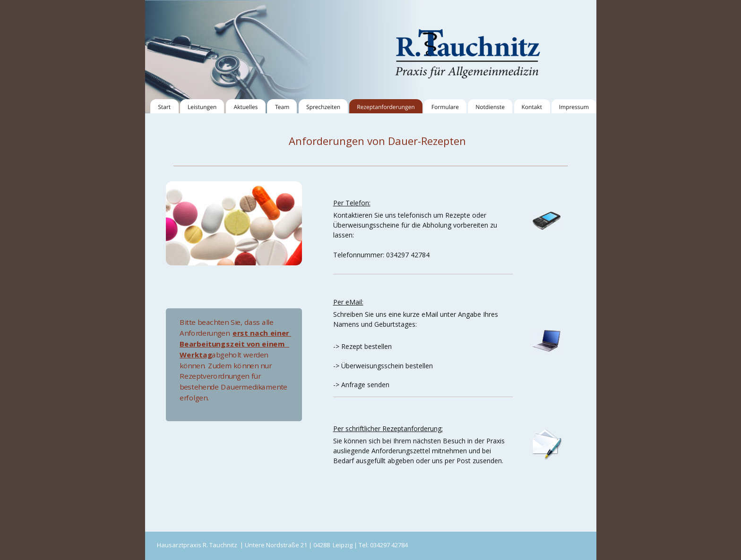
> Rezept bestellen (364, 346)
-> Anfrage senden (361, 385)
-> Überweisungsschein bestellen (383, 366)
